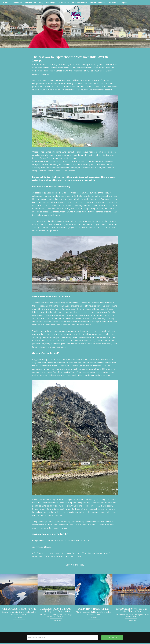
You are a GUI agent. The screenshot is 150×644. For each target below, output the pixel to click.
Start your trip (112, 638)
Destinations (31, 3)
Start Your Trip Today (75, 565)
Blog (41, 3)
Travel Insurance (79, 3)
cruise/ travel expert (57, 540)
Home (6, 3)
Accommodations (97, 3)
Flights (124, 3)
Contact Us (64, 3)
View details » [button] (19, 618)
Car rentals (113, 3)
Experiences (17, 3)
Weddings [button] (51, 3)
